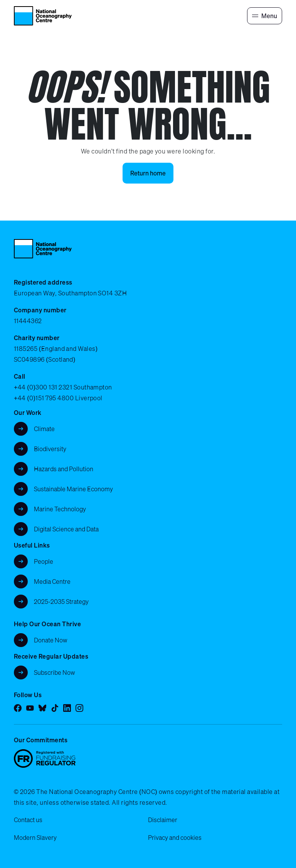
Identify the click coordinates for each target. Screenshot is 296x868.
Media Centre (52, 581)
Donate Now (51, 640)
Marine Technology (60, 509)
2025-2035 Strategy (61, 602)
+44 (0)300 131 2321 (43, 387)
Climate (44, 429)
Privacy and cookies (175, 838)
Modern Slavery (35, 838)
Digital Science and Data (66, 529)
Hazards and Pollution (64, 469)
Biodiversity (50, 449)
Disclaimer (163, 820)
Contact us (28, 820)
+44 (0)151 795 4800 (44, 398)
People (44, 561)
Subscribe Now (55, 672)
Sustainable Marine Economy (73, 489)
